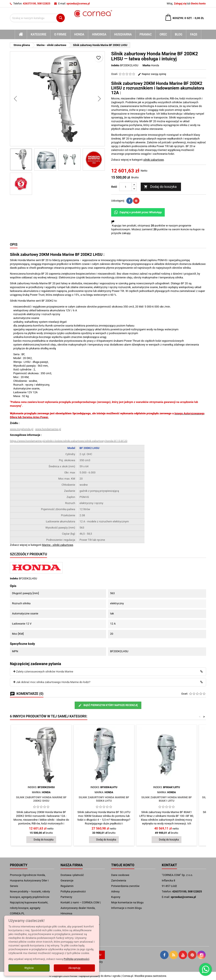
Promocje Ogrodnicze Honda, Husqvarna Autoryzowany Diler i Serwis (29, 880)
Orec (163, 34)
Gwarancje (67, 880)
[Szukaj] (37, 18)
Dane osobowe (120, 875)
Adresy (115, 891)
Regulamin (67, 886)
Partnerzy (66, 897)
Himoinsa (99, 34)
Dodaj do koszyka (160, 187)
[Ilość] (126, 187)
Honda (79, 34)
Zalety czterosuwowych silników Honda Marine (43, 672)
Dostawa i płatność (72, 875)
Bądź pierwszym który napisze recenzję (108, 705)
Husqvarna (123, 34)
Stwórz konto (198, 4)
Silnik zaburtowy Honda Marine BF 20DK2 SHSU (41, 799)
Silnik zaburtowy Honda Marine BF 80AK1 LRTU (167, 799)
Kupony (116, 897)
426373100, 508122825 (37, 4)
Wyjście (29, 968)
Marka (146, 65)
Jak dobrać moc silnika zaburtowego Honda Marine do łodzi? (52, 682)
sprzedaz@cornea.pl (78, 4)
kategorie (39, 34)
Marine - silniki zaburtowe (57, 545)
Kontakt (169, 865)
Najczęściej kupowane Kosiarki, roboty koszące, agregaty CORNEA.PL (29, 908)
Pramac (146, 34)
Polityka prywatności (73, 891)
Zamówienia (119, 880)
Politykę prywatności (76, 959)
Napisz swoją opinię (152, 74)
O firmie (60, 34)
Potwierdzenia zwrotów (125, 886)
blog (179, 34)
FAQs (194, 34)
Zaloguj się (180, 4)
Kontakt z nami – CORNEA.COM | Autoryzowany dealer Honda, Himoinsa (81, 908)
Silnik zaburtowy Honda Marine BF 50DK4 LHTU (104, 799)
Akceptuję (74, 968)
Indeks (115, 65)
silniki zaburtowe (153, 160)
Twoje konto (123, 865)
